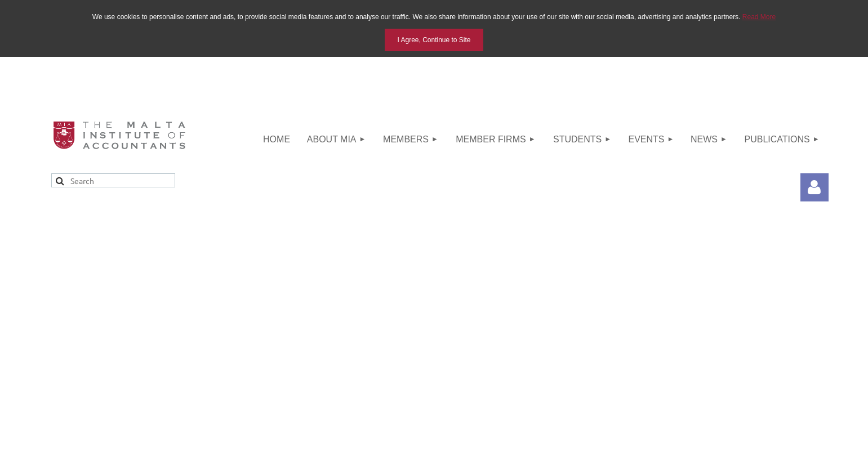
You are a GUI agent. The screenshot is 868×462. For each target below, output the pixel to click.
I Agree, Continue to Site (434, 40)
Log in (814, 187)
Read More (759, 17)
